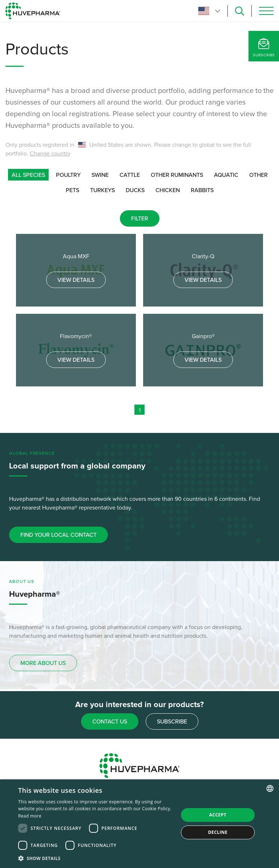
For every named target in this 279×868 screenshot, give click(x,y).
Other (258, 175)
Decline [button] (218, 832)
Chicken (168, 190)
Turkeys (102, 190)
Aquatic (226, 175)
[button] (96, 858)
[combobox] (270, 788)
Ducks (135, 190)
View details (76, 280)
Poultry (68, 175)
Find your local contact (58, 535)
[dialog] (139, 824)
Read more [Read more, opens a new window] (30, 816)
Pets (72, 190)
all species (28, 175)
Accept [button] (218, 815)
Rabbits (202, 190)
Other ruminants (177, 175)
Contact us (110, 722)
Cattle (130, 175)
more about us (43, 663)
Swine (100, 175)
